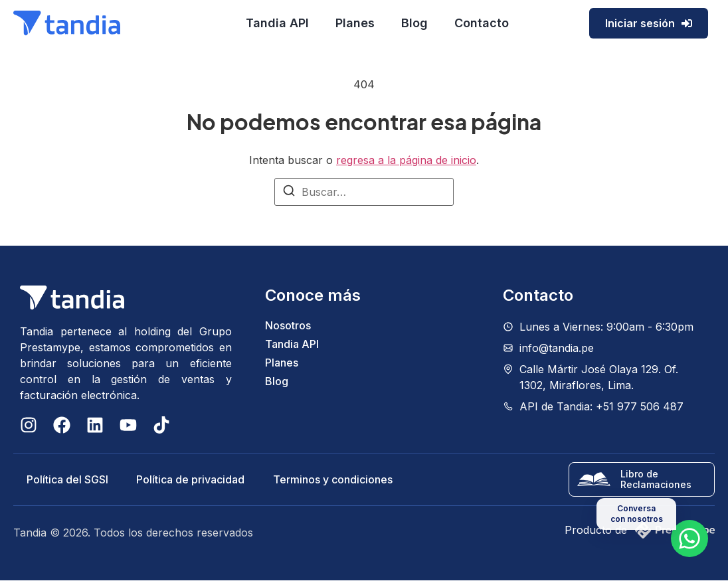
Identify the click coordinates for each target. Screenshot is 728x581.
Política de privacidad (192, 480)
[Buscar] (289, 193)
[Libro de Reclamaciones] (594, 480)
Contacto (482, 23)
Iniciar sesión (649, 23)
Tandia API (277, 23)
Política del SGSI (67, 480)
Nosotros (288, 325)
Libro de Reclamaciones (656, 480)
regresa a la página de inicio (406, 160)
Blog (414, 23)
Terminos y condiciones (335, 480)
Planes (355, 23)
